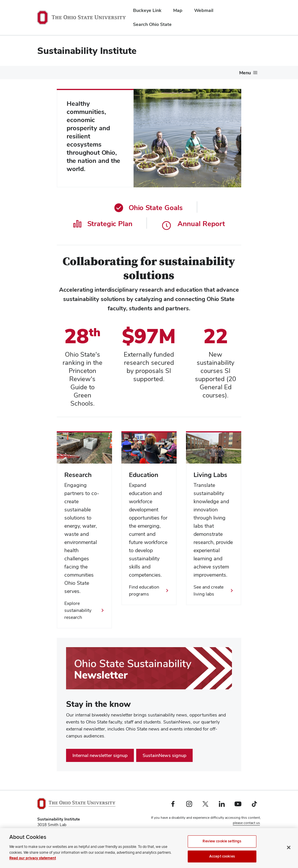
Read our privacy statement (33, 861)
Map (178, 10)
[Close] (289, 851)
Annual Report (194, 224)
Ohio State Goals (149, 208)
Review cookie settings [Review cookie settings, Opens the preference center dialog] (222, 844)
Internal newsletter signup (100, 755)
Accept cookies (222, 859)
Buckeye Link (147, 10)
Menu (245, 73)
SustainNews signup (164, 755)
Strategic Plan (103, 224)
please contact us (246, 823)
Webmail (204, 10)
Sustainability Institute (87, 51)
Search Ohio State (152, 24)
